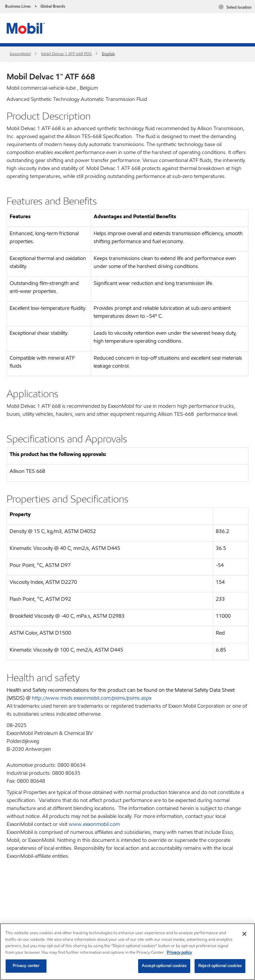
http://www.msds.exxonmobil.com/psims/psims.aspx (92, 698)
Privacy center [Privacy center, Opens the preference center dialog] (26, 966)
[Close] (244, 934)
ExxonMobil (20, 54)
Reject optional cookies (220, 966)
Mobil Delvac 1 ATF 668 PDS (66, 54)
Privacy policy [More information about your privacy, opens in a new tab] (179, 952)
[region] (127, 952)
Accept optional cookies (164, 966)
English (108, 54)
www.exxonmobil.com (94, 824)
